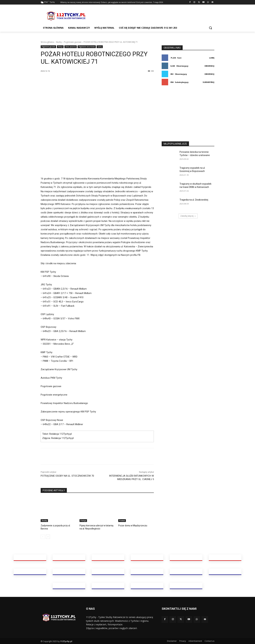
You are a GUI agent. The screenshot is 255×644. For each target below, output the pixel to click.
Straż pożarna (71, 47)
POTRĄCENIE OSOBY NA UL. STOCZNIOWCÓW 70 (67, 476)
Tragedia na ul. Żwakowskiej (194, 200)
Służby (59, 42)
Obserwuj (209, 66)
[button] (210, 28)
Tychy (100, 47)
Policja (60, 47)
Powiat (122, 520)
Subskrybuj (208, 82)
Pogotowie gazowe (73, 42)
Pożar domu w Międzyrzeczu (132, 525)
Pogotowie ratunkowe (87, 47)
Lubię (212, 58)
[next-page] (48, 536)
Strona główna (47, 42)
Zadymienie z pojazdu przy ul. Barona (58, 525)
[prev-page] (43, 536)
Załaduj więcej (188, 216)
